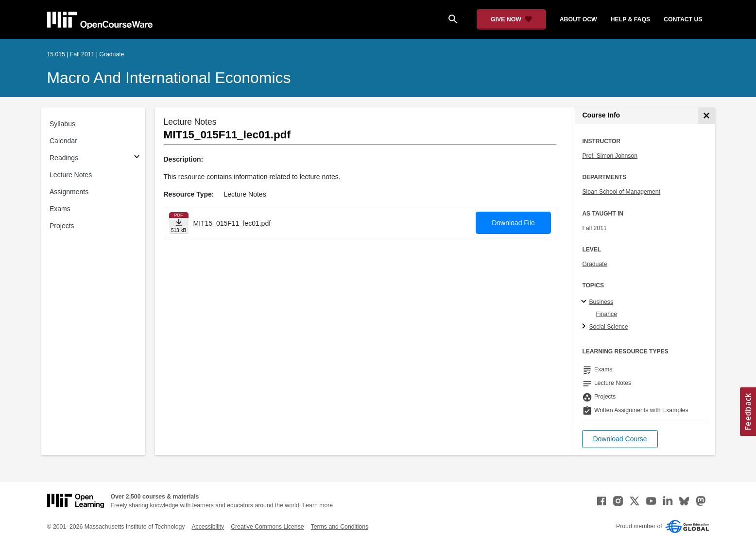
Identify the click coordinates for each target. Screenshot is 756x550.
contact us (683, 19)
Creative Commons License (267, 527)
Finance (606, 314)
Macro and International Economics (169, 78)
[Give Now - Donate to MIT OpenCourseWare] (511, 19)
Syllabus (62, 124)
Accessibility (208, 527)
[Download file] (179, 223)
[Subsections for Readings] (137, 158)
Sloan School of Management (621, 192)
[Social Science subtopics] (585, 327)
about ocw (578, 19)
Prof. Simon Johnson (610, 156)
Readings (64, 158)
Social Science (608, 327)
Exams (60, 209)
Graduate (594, 264)
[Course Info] (707, 116)
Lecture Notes (71, 175)
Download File (513, 223)
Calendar (63, 141)
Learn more (318, 505)
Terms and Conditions (340, 527)
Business (601, 302)
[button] (620, 439)
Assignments (69, 192)
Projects (62, 226)
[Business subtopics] (585, 302)
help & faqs (630, 19)
